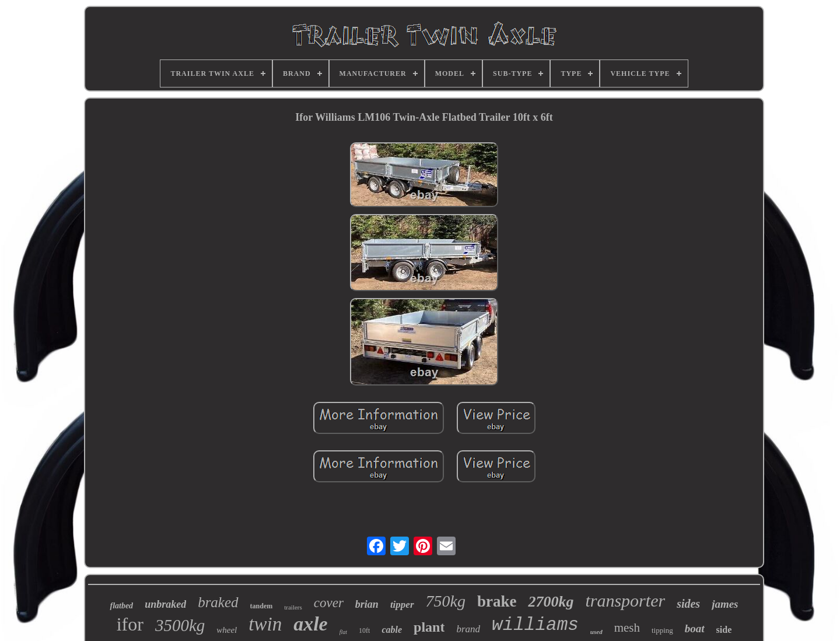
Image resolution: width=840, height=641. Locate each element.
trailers (293, 607)
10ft (364, 631)
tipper (402, 605)
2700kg (551, 602)
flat (343, 632)
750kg (446, 601)
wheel (227, 630)
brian (367, 604)
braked (218, 602)
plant (429, 627)
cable (392, 630)
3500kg (180, 625)
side (724, 630)
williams (535, 625)
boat (695, 628)
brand (468, 629)
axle (311, 624)
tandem (262, 606)
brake (497, 601)
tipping (662, 630)
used (596, 632)
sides (688, 604)
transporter (625, 600)
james (725, 604)
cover (329, 603)
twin (265, 624)
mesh (627, 628)
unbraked (165, 604)
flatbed (121, 606)
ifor (130, 624)
